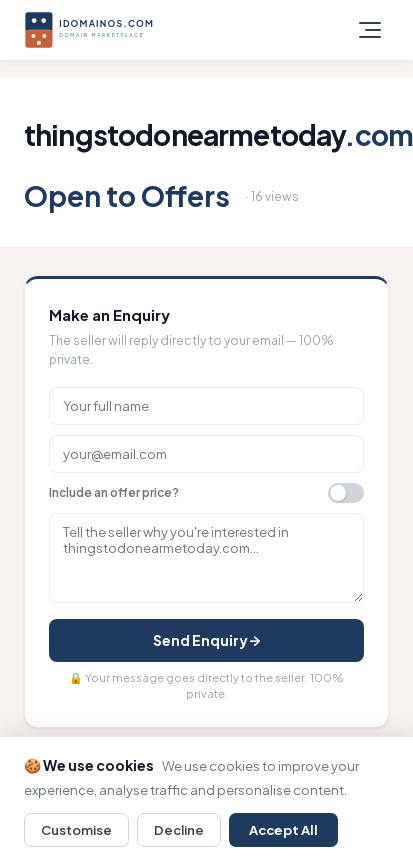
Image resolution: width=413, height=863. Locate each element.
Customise (76, 830)
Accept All (283, 830)
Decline (179, 830)
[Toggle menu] (370, 30)
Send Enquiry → (207, 640)
